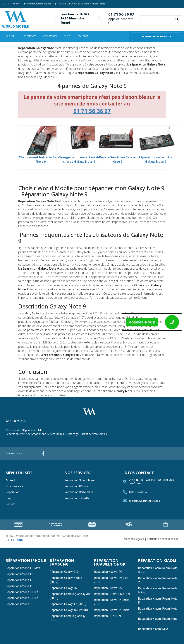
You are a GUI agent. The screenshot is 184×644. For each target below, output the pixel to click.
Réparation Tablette (77, 498)
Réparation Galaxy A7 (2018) (68, 604)
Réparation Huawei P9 (108, 572)
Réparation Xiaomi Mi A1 (154, 629)
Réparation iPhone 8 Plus (22, 592)
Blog (67, 36)
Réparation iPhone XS (20, 580)
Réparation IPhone (76, 486)
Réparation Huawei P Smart (112, 610)
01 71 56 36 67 (121, 14)
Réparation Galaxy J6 (63, 588)
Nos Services (29, 36)
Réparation (50, 36)
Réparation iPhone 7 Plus (22, 598)
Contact (83, 36)
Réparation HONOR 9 (107, 616)
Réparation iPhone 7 (19, 604)
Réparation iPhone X (19, 586)
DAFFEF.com (14, 540)
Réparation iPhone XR (20, 574)
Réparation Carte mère (79, 492)
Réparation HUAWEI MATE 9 (112, 594)
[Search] (177, 19)
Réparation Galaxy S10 (64, 572)
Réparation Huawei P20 (109, 588)
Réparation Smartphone (79, 480)
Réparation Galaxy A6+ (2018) (69, 610)
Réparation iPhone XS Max (23, 568)
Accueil (10, 36)
